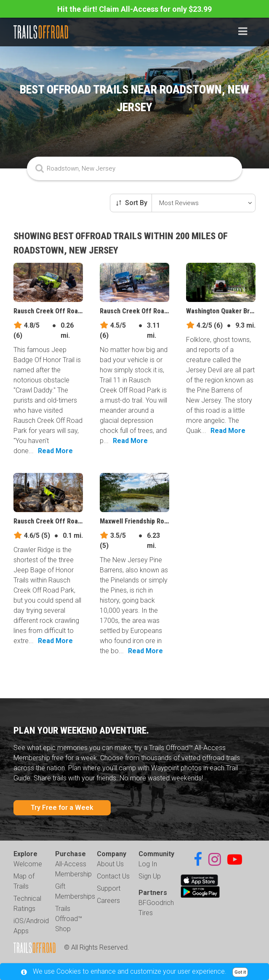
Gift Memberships (75, 891)
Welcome (28, 864)
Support (109, 888)
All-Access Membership (73, 869)
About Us (110, 864)
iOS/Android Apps (31, 926)
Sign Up (150, 876)
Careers (108, 901)
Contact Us (113, 876)
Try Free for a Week (62, 808)
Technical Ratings (27, 904)
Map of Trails (24, 881)
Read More (55, 451)
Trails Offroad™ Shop (69, 919)
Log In (148, 864)
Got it (240, 972)
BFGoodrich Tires (156, 908)
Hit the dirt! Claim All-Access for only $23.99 (134, 9)
